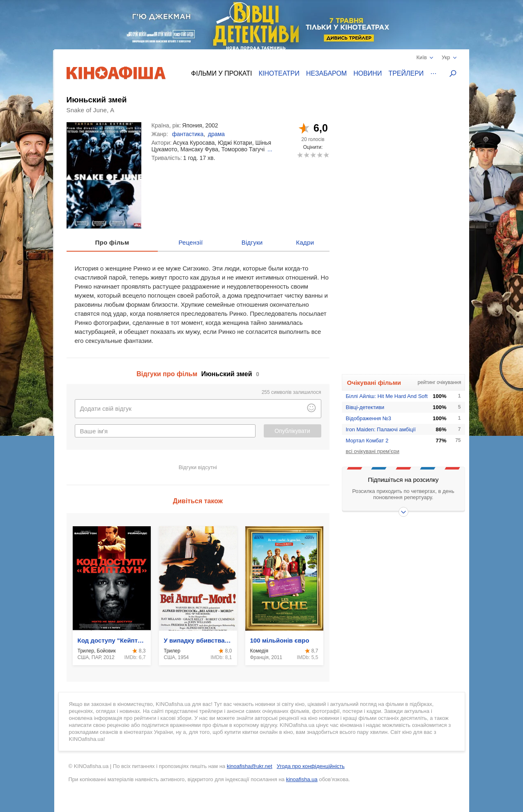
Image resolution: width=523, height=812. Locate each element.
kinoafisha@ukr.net (250, 766)
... (270, 149)
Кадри (305, 242)
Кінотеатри (279, 73)
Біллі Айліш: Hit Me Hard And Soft (387, 396)
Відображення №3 (369, 418)
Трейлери (406, 73)
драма (216, 134)
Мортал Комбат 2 (367, 441)
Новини (367, 73)
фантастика (188, 134)
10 (326, 155)
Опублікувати (292, 431)
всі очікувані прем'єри (373, 451)
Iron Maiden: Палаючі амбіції (381, 429)
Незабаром (326, 73)
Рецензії (190, 242)
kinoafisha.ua (302, 779)
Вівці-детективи (365, 407)
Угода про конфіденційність (311, 766)
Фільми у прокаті (221, 73)
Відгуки (252, 242)
